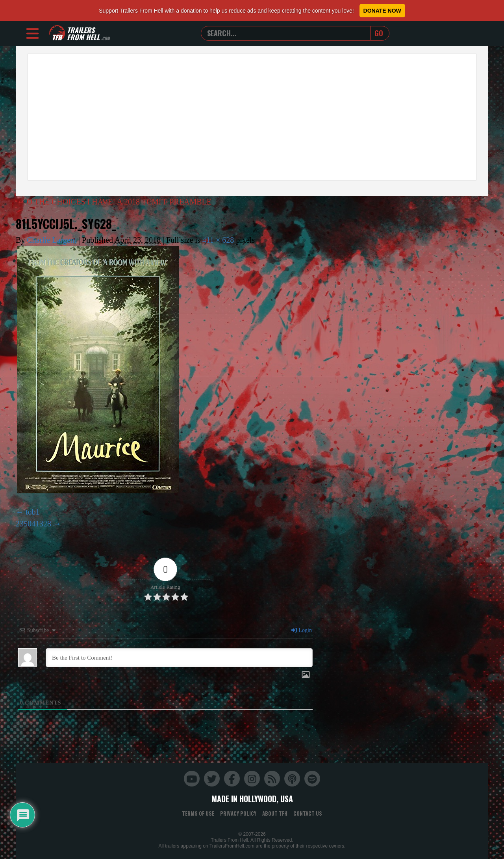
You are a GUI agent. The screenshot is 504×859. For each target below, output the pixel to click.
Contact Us (308, 813)
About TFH (275, 813)
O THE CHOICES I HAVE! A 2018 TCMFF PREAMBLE (114, 202)
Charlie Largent (52, 240)
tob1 (33, 512)
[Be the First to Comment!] (179, 658)
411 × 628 (218, 240)
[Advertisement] (252, 117)
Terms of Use (198, 813)
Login (301, 630)
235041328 (33, 524)
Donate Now (382, 11)
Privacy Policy (238, 813)
